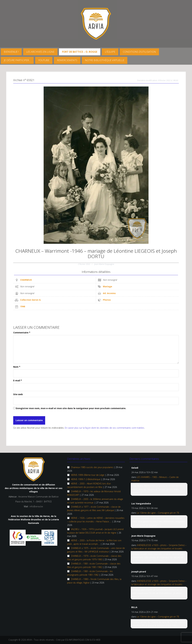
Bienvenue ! (11, 52)
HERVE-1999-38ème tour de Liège (88, 475)
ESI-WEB (96, 640)
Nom (17, 367)
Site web (18, 394)
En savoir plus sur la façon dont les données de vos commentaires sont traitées (105, 428)
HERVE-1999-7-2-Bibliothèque (86, 479)
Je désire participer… (17, 60)
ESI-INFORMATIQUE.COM (77, 640)
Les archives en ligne (40, 52)
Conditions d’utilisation (139, 52)
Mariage (108, 286)
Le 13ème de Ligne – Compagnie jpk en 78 (158, 513)
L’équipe (110, 52)
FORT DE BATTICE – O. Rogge (80, 52)
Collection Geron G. (31, 300)
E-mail (18, 380)
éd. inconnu (109, 293)
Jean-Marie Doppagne (104, 264)
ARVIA (29, 640)
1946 (23, 306)
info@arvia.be (36, 506)
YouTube (44, 60)
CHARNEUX (26, 280)
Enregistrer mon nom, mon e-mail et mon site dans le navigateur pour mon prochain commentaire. (71, 408)
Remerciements (67, 60)
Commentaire (22, 333)
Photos (107, 300)
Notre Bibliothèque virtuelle (105, 60)
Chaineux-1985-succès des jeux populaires (92, 467)
